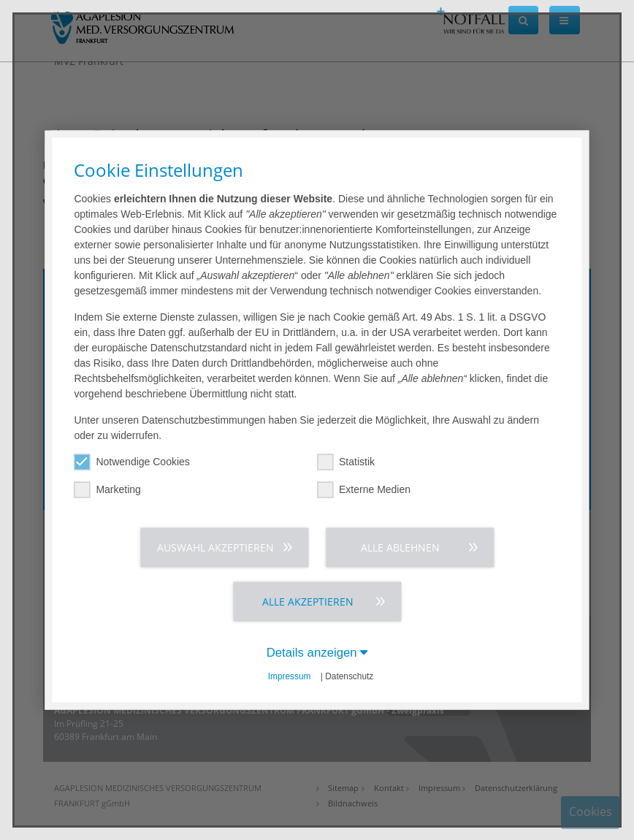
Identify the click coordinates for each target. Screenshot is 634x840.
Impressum (290, 676)
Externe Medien (364, 490)
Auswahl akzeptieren (215, 547)
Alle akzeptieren (308, 602)
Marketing (107, 490)
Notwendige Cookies (131, 462)
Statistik (346, 462)
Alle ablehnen (400, 547)
